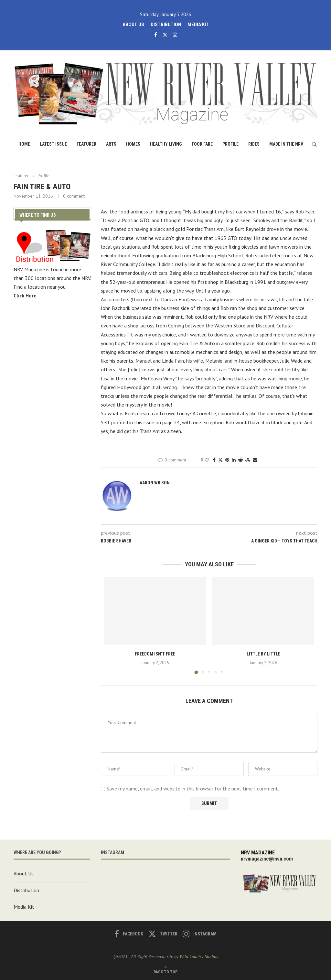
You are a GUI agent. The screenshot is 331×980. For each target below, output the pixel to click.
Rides (254, 144)
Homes (133, 144)
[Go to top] (165, 971)
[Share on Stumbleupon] (248, 460)
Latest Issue (53, 144)
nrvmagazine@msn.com (267, 859)
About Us (133, 25)
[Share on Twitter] (220, 460)
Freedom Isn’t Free (155, 654)
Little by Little (263, 654)
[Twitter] (165, 35)
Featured (86, 144)
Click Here (25, 295)
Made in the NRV (286, 144)
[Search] (314, 144)
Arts (111, 144)
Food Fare (202, 144)
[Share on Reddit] (240, 460)
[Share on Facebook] (214, 460)
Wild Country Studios (199, 956)
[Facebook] (156, 35)
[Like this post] (207, 460)
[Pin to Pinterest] (227, 460)
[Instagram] (175, 35)
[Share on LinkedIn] (234, 460)
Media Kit (198, 25)
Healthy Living (166, 144)
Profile (230, 144)
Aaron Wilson (155, 483)
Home (24, 144)
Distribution (166, 25)
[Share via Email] (255, 460)
